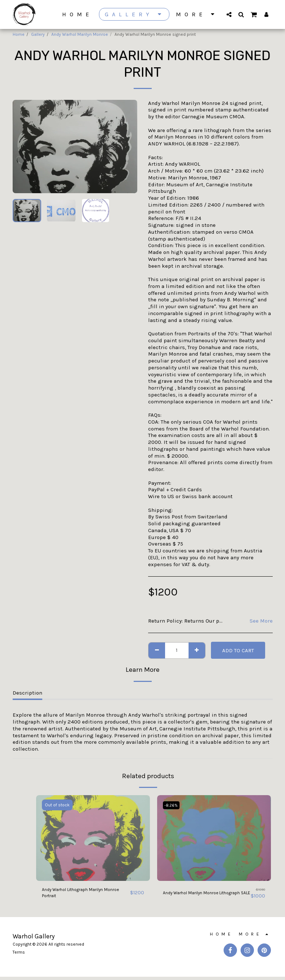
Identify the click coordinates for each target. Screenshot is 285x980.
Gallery (38, 34)
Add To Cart (238, 650)
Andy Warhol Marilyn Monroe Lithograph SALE (199, 895)
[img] (93, 838)
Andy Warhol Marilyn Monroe (80, 34)
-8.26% (173, 805)
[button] (229, 14)
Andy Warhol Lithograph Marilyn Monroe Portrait (83, 895)
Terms (19, 955)
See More (261, 621)
